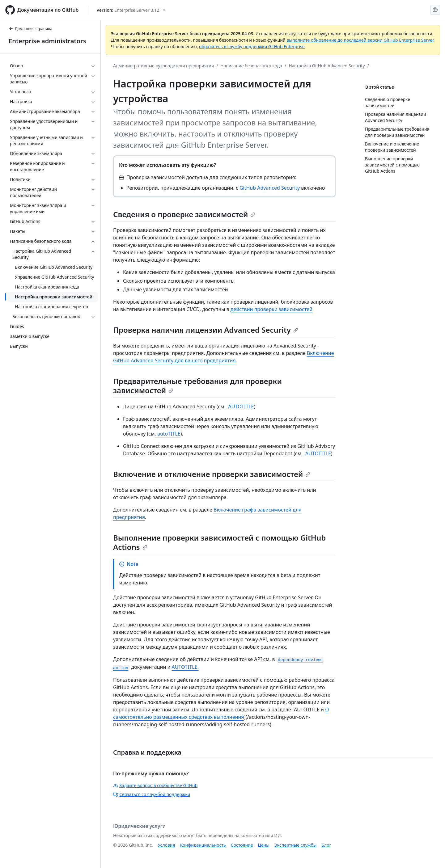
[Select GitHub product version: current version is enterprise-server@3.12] (131, 10)
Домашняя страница (30, 29)
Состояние (242, 845)
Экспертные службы (296, 845)
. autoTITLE (168, 434)
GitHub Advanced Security (270, 188)
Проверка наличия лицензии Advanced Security (206, 330)
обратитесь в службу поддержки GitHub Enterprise (252, 46)
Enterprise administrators (47, 41)
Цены (264, 845)
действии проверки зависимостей (271, 309)
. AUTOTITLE (240, 407)
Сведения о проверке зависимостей (184, 214)
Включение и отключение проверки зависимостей (212, 474)
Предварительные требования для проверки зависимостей (197, 386)
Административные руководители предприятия (163, 66)
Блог (326, 845)
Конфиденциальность (203, 845)
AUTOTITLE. (185, 667)
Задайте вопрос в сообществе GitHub (155, 785)
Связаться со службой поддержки (152, 794)
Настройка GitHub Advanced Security (327, 66)
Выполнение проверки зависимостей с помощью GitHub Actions (219, 542)
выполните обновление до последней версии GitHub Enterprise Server (360, 40)
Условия (167, 845)
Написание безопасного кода (251, 66)
